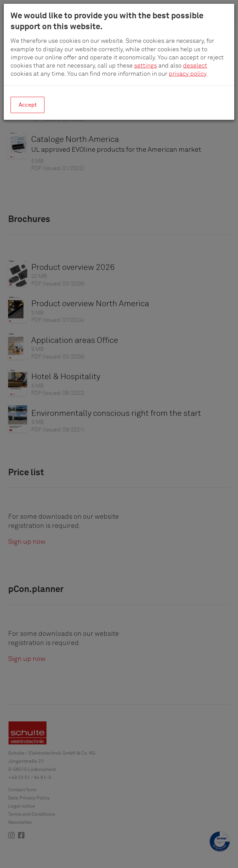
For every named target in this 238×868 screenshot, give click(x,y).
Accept (28, 105)
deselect (195, 66)
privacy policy (187, 74)
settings (145, 66)
